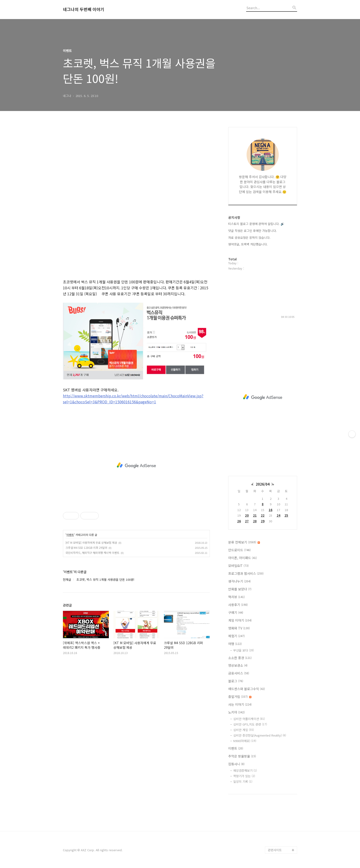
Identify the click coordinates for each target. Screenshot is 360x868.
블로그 (236, 681)
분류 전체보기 (244, 542)
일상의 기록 (243, 781)
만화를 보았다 (240, 589)
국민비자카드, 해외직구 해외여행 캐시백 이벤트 (92, 553)
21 (255, 515)
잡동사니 (236, 764)
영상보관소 (238, 665)
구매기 (236, 612)
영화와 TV (239, 628)
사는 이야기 (240, 704)
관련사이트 (275, 850)
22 (263, 515)
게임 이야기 (240, 620)
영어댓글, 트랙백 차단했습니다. (248, 244)
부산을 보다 (244, 650)
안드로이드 (239, 550)
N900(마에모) (245, 741)
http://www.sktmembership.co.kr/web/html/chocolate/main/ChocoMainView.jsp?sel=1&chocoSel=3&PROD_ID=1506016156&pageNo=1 (133, 399)
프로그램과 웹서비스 (246, 573)
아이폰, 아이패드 (243, 558)
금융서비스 (239, 673)
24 (278, 515)
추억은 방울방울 (242, 756)
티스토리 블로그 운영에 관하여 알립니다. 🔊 (256, 224)
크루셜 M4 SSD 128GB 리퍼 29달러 (86, 548)
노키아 (236, 712)
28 (255, 521)
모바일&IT (238, 566)
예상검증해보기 (245, 770)
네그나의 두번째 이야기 (84, 9)
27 (247, 521)
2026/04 (263, 484)
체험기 (236, 636)
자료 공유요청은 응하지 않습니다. (249, 238)
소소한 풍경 (240, 658)
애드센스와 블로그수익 (247, 689)
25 (286, 515)
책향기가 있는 (244, 776)
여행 (235, 644)
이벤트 (70, 535)
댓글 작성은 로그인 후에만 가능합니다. (253, 231)
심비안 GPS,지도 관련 (250, 724)
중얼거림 (240, 697)
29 (263, 521)
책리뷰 (236, 597)
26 (239, 521)
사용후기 (238, 605)
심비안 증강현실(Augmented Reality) (260, 735)
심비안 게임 (244, 730)
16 (270, 510)
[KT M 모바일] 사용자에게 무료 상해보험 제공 (91, 542)
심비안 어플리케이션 (249, 719)
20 (247, 515)
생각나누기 (239, 581)
